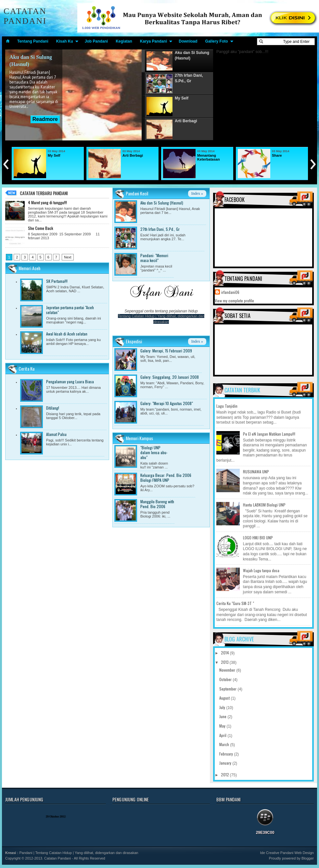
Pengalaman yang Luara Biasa (70, 381)
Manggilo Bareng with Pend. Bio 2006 (157, 504)
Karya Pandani (153, 41)
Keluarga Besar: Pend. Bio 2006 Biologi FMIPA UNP (166, 478)
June (223, 716)
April (223, 735)
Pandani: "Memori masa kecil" (154, 258)
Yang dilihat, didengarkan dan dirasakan (107, 853)
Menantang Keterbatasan (209, 157)
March (225, 744)
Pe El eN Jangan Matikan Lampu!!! (269, 434)
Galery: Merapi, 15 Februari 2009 (166, 351)
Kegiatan (124, 41)
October (226, 679)
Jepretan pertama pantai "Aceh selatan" (70, 310)
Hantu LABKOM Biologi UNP (264, 505)
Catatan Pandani (25, 16)
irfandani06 (230, 292)
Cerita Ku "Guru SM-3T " (235, 603)
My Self (54, 155)
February (227, 754)
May (223, 726)
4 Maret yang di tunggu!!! (47, 202)
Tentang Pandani (33, 41)
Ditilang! (53, 408)
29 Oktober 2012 (56, 816)
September (228, 689)
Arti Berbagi (133, 155)
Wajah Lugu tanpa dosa (261, 570)
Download (188, 41)
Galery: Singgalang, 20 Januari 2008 (170, 377)
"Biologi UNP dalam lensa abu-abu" (154, 452)
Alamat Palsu (56, 434)
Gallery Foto (217, 41)
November (228, 670)
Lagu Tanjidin (227, 406)
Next (68, 257)
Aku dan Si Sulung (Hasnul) (162, 203)
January (226, 763)
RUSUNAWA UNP (256, 472)
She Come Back (40, 228)
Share (277, 155)
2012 (225, 775)
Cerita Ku (26, 368)
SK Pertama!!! (57, 281)
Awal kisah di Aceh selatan (67, 334)
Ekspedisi (134, 341)
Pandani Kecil (137, 193)
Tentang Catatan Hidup (136, 316)
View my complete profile (234, 301)
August (225, 698)
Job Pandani (96, 41)
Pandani (26, 853)
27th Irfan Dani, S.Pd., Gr (160, 229)
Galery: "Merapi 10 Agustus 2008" (167, 403)
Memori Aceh (29, 268)
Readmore (45, 119)
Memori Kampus (139, 438)
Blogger (308, 858)
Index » (197, 193)
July (223, 707)
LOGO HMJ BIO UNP (258, 538)
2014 (225, 653)
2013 (225, 662)
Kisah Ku (65, 41)
